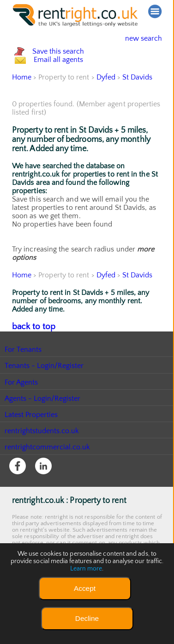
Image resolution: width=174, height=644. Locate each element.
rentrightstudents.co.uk (42, 469)
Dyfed (106, 117)
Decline (87, 618)
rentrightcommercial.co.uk (48, 485)
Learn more (86, 569)
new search (136, 38)
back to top (30, 366)
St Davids (138, 117)
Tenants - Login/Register (45, 404)
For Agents (21, 421)
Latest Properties (31, 453)
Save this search (67, 61)
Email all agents (67, 89)
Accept (85, 588)
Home (22, 117)
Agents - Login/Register (43, 437)
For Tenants (23, 388)
